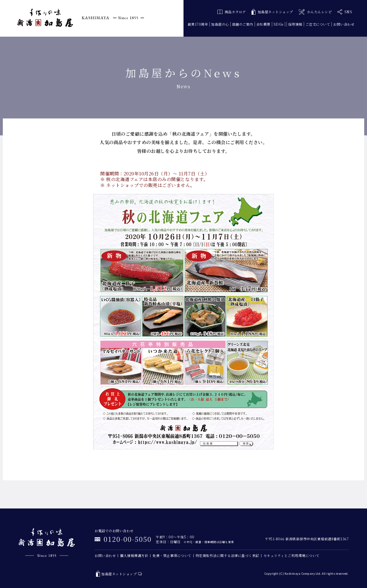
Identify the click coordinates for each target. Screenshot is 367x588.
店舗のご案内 (243, 24)
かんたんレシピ (315, 12)
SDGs (278, 24)
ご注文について (318, 24)
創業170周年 (198, 24)
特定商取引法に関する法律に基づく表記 (227, 555)
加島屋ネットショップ (272, 12)
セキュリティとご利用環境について (291, 555)
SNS (345, 12)
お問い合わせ (344, 24)
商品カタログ (232, 12)
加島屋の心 (220, 24)
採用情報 (295, 24)
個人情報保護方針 (134, 555)
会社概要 (263, 24)
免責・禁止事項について (172, 555)
